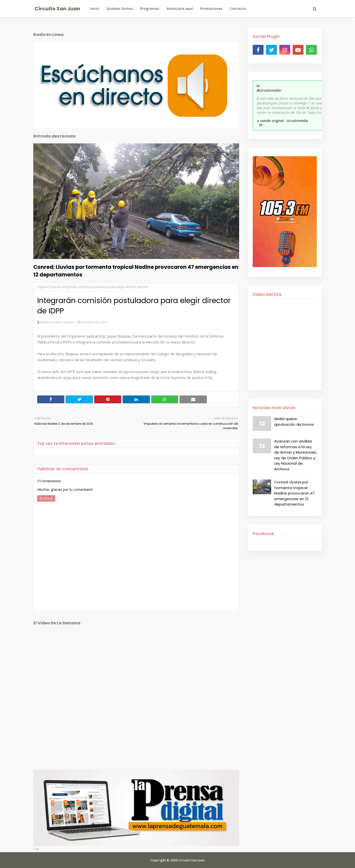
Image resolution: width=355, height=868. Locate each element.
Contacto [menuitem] (238, 9)
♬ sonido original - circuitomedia (282, 121)
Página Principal (48, 287)
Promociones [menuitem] (211, 9)
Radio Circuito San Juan (57, 322)
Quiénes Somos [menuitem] (120, 9)
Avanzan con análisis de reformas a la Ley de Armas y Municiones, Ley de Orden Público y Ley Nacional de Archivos (295, 455)
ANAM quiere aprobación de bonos (294, 422)
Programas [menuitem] (150, 9)
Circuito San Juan (57, 9)
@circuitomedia (269, 90)
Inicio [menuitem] (95, 9)
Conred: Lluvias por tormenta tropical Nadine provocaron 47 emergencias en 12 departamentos (136, 271)
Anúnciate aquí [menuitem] (180, 9)
